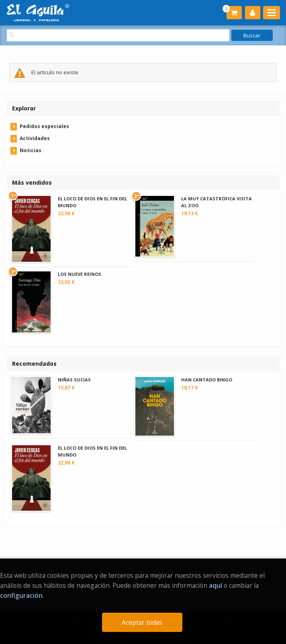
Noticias (31, 150)
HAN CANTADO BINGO (207, 380)
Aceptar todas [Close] (142, 622)
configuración (21, 595)
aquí (216, 585)
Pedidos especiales (44, 126)
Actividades (35, 138)
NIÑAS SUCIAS (74, 380)
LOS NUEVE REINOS (80, 274)
